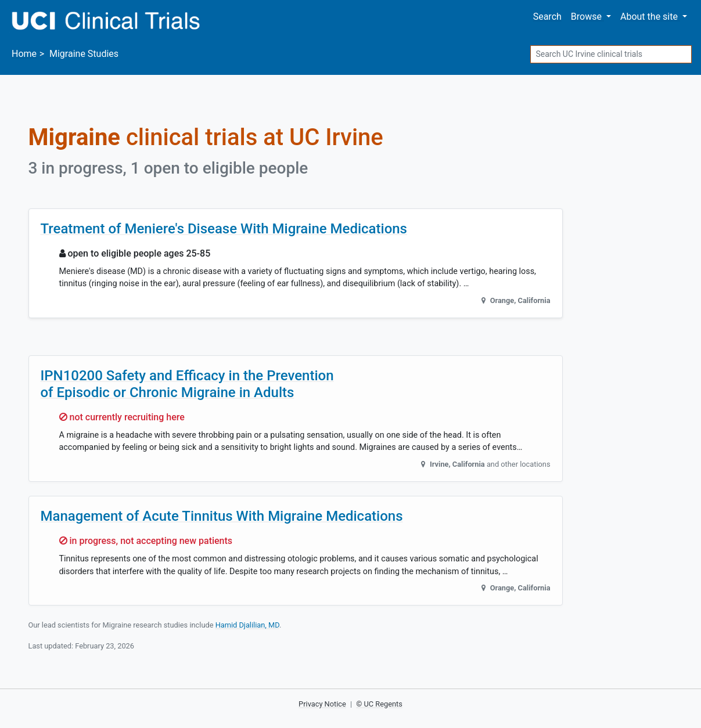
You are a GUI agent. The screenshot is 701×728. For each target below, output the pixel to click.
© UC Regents (379, 704)
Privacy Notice (322, 704)
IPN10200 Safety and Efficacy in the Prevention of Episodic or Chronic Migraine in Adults (187, 384)
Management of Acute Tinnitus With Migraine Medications (222, 516)
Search (547, 17)
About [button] (650, 17)
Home (24, 54)
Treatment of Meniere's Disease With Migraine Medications (224, 229)
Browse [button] (587, 17)
